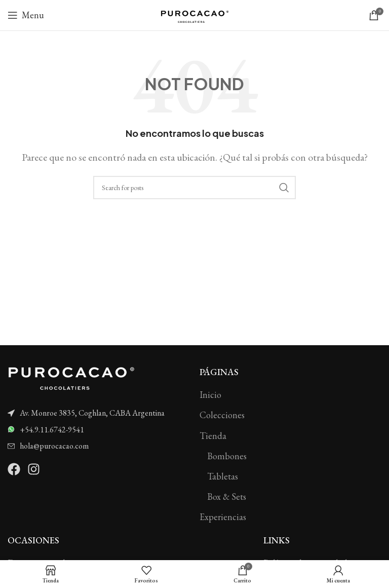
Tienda (213, 436)
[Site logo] (194, 14)
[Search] (194, 188)
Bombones (227, 456)
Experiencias (223, 517)
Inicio (210, 395)
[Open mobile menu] (26, 15)
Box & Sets (227, 497)
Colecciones (222, 415)
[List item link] (99, 413)
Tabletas (223, 476)
